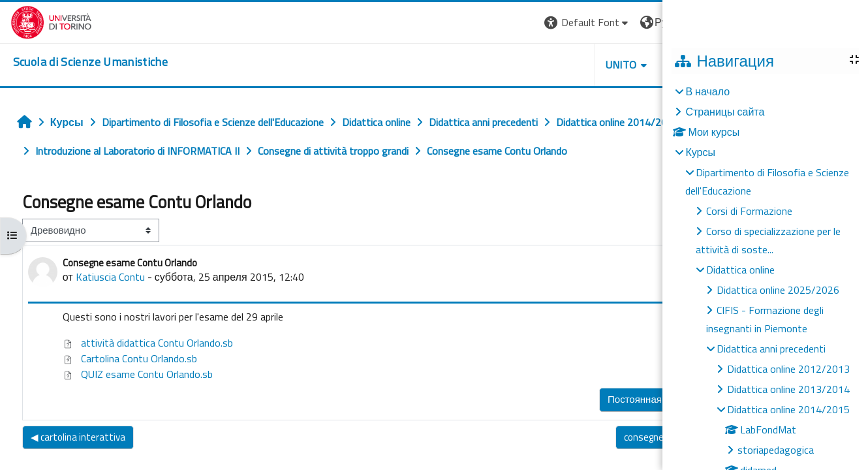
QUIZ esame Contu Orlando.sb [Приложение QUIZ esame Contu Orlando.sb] (134, 374)
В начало (707, 91)
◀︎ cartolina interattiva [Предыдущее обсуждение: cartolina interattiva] (74, 437)
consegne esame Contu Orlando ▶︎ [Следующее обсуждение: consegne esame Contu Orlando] (603, 437)
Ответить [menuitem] (645, 396)
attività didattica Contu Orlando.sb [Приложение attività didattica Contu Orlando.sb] (144, 343)
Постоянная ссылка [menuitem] (560, 399)
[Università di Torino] (41, 21)
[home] (80, 62)
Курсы (700, 152)
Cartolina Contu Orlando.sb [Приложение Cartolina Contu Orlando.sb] (126, 358)
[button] (502, 23)
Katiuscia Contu (106, 277)
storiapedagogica (776, 450)
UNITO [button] (536, 65)
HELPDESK (610, 65)
